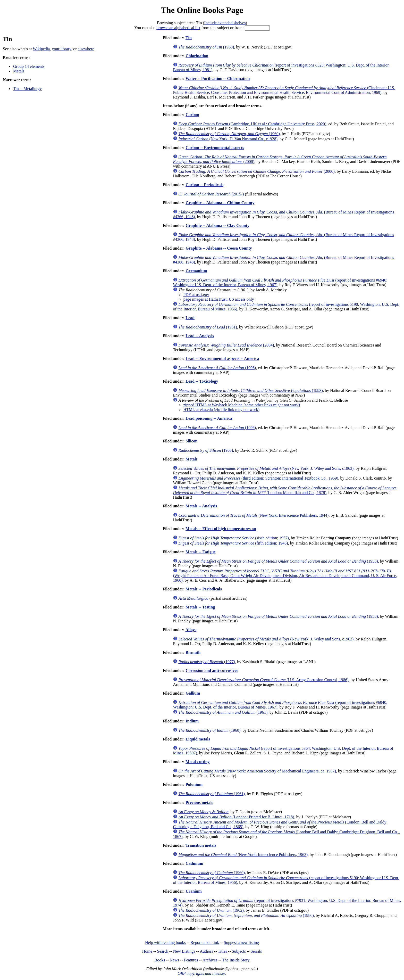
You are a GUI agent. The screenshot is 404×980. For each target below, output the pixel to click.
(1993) (251, 390)
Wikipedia (41, 49)
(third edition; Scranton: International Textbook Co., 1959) (258, 478)
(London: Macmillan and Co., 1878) (285, 490)
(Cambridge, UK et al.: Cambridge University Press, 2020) (252, 124)
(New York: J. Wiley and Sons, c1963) (266, 468)
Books (160, 960)
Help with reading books (165, 942)
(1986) (246, 915)
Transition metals (201, 845)
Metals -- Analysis (201, 506)
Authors (206, 951)
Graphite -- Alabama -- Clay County (217, 225)
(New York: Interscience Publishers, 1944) (253, 515)
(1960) (206, 47)
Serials (256, 951)
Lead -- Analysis (200, 336)
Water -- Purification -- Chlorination (218, 79)
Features (191, 960)
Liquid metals (198, 739)
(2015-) (211, 194)
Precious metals (199, 802)
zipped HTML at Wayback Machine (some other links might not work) (242, 405)
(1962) (211, 910)
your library (61, 49)
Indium (192, 721)
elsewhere (86, 49)
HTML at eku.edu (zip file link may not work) (221, 410)
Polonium (194, 784)
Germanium (196, 271)
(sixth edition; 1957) (234, 538)
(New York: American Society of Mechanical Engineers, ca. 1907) (257, 771)
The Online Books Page (202, 10)
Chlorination (197, 56)
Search (163, 951)
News (174, 960)
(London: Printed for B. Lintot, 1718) (236, 817)
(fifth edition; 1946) (233, 543)
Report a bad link (205, 942)
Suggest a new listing (241, 942)
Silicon (191, 441)
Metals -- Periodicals (204, 589)
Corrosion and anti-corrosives (212, 670)
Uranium (193, 891)
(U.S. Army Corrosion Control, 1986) (263, 680)
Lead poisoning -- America (209, 418)
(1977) (207, 662)
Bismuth (193, 652)
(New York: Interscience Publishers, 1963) (243, 855)
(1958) (278, 561)
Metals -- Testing (200, 607)
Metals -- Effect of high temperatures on (221, 529)
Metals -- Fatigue (200, 552)
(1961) (208, 327)
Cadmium (194, 863)
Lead (190, 318)
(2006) (256, 171)
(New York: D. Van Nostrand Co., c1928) (228, 139)
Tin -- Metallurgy (27, 89)
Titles (222, 951)
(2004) (226, 345)
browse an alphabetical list (178, 28)
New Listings (184, 951)
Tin (189, 38)
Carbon (192, 115)
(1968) (206, 450)
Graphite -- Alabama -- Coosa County (219, 248)
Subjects (239, 951)
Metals (19, 71)
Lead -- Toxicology (202, 381)
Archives (210, 960)
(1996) (217, 368)
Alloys (191, 630)
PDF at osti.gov (196, 295)
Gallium (193, 693)
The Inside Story (236, 960)
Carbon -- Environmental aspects (215, 148)
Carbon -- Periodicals (204, 185)
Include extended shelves (225, 23)
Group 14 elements (29, 66)
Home (147, 951)
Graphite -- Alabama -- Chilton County (220, 203)
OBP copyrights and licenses (201, 973)
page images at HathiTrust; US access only (218, 299)
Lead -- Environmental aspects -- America (222, 359)
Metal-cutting (197, 762)
